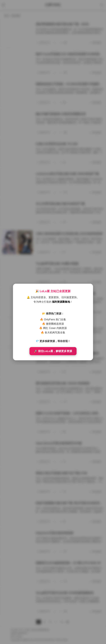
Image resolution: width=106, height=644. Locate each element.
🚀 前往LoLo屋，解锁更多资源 (53, 351)
